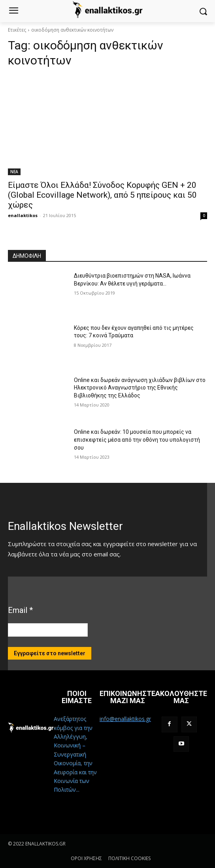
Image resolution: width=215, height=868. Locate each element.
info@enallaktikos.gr (125, 719)
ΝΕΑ (14, 172)
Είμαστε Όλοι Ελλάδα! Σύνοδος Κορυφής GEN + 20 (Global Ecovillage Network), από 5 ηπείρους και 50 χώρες (102, 195)
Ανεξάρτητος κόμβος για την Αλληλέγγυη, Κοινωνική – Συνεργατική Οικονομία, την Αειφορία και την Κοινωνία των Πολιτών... (75, 754)
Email (20, 610)
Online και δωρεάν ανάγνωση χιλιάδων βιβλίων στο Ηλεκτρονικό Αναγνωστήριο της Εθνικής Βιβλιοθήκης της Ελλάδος (140, 388)
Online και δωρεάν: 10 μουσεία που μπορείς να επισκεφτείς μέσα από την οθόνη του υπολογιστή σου (137, 440)
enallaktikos (23, 215)
